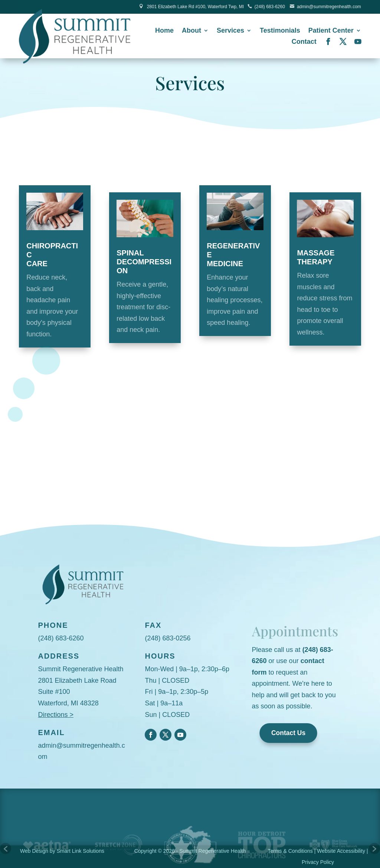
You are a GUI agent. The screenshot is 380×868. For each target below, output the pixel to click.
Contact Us (288, 733)
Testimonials (280, 31)
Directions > (56, 715)
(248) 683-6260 (270, 7)
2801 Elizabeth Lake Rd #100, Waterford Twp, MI (195, 7)
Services (230, 31)
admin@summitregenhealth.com (329, 7)
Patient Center (331, 31)
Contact (304, 42)
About (191, 31)
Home (164, 31)
